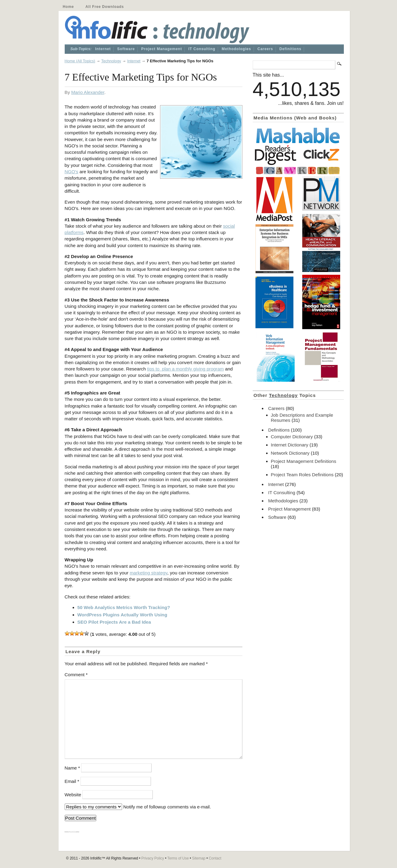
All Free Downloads (104, 7)
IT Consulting (202, 49)
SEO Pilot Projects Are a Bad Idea (114, 622)
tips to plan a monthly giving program (185, 369)
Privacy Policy (153, 858)
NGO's (72, 172)
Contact (215, 858)
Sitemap (199, 858)
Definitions (290, 49)
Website (73, 795)
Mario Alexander (88, 92)
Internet (103, 49)
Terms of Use (178, 858)
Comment (76, 675)
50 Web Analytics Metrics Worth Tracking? (124, 607)
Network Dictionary (290, 453)
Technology (111, 61)
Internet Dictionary (290, 445)
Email (72, 781)
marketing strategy (149, 573)
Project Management (162, 49)
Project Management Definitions (304, 461)
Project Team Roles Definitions (302, 475)
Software (126, 49)
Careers (265, 49)
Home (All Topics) (80, 61)
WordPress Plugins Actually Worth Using (122, 615)
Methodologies (236, 49)
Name (72, 768)
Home (68, 7)
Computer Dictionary (292, 437)
